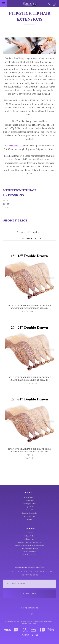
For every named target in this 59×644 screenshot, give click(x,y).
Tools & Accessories (29, 563)
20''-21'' (6, 204)
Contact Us (29, 512)
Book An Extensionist (30, 515)
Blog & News (30, 509)
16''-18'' (6, 201)
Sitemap (30, 521)
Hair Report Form (30, 518)
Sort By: (21, 238)
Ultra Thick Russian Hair (30, 557)
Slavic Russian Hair (30, 560)
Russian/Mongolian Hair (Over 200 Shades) (29, 554)
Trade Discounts (30, 499)
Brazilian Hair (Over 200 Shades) (30, 551)
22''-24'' (7, 208)
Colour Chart (29, 502)
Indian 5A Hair (30, 548)
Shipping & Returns (30, 506)
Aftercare (30, 541)
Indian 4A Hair (30, 545)
